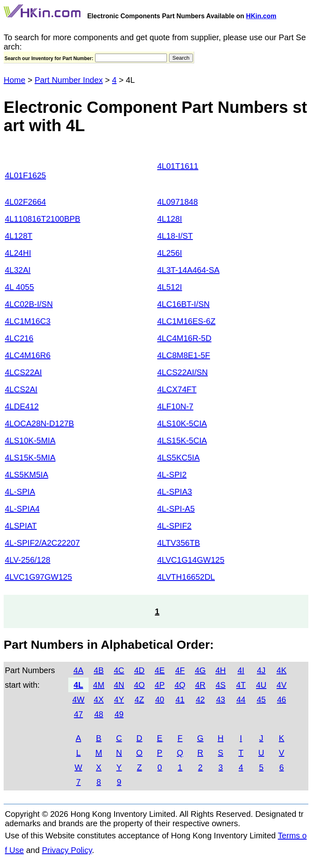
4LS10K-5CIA (182, 423)
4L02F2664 (25, 202)
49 (119, 714)
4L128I (170, 219)
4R (200, 685)
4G (200, 670)
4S (221, 685)
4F (180, 670)
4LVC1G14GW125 (191, 560)
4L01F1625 (25, 175)
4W (78, 700)
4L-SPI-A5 (176, 509)
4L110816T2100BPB (43, 219)
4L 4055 (19, 287)
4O (140, 685)
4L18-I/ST (175, 236)
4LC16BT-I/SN (183, 304)
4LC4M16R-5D (184, 338)
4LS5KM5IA (27, 475)
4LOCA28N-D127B (39, 423)
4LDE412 (22, 406)
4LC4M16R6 (28, 355)
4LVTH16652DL (186, 577)
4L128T (19, 236)
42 (200, 700)
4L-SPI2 (172, 475)
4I (241, 670)
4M (99, 685)
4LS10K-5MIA (30, 440)
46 (282, 700)
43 (221, 700)
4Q (180, 685)
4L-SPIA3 (175, 492)
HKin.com (261, 16)
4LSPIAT (21, 526)
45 (261, 700)
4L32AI (18, 270)
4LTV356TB (179, 543)
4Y (119, 700)
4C (119, 670)
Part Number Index (69, 80)
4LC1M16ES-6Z (186, 321)
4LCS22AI (23, 372)
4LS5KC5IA (179, 458)
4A (78, 670)
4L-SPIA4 (22, 509)
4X (99, 700)
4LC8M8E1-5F (184, 355)
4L (78, 685)
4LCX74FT (177, 389)
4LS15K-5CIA (182, 440)
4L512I (170, 287)
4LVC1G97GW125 (38, 577)
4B (99, 670)
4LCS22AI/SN (183, 372)
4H (221, 670)
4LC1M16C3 (28, 321)
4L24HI (18, 253)
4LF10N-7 (175, 406)
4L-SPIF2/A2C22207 (42, 543)
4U (261, 685)
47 (78, 714)
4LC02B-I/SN (29, 304)
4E (160, 670)
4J (261, 670)
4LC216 (19, 338)
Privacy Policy (67, 850)
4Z (139, 700)
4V (282, 685)
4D (139, 670)
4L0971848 (178, 202)
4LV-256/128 (28, 560)
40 (160, 700)
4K (282, 670)
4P (160, 685)
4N (119, 685)
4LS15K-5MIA (30, 458)
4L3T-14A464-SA (188, 270)
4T (241, 685)
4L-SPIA (20, 492)
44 (241, 700)
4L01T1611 (178, 166)
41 (180, 700)
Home (14, 80)
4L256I (170, 253)
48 (99, 714)
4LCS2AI (21, 389)
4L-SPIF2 (174, 526)
